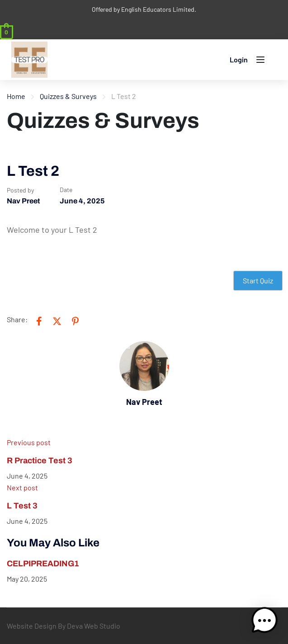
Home (16, 96)
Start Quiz (258, 280)
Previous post (29, 442)
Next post (22, 487)
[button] (264, 620)
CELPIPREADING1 (43, 564)
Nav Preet (23, 201)
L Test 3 (22, 506)
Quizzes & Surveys (68, 96)
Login (239, 59)
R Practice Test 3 (40, 461)
